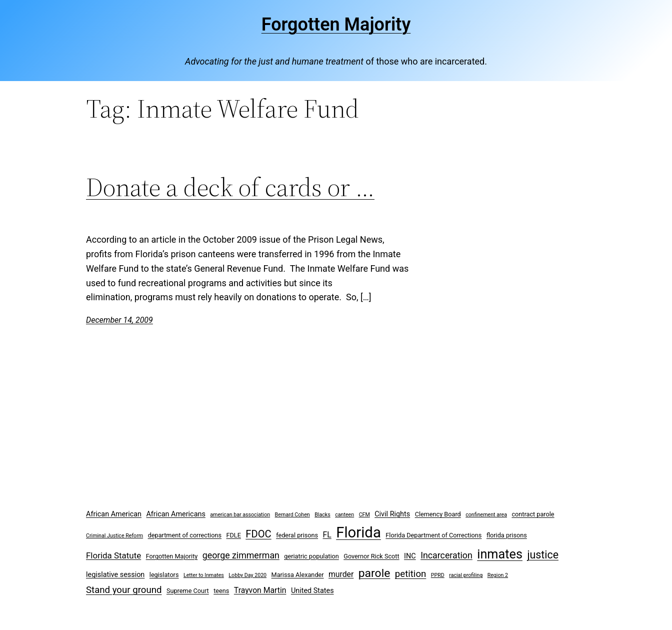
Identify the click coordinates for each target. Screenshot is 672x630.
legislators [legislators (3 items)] (164, 575)
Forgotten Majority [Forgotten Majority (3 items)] (172, 556)
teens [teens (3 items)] (221, 591)
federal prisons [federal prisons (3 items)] (297, 535)
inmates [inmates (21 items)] (500, 554)
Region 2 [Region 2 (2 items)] (498, 575)
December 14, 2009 (119, 320)
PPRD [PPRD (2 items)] (438, 575)
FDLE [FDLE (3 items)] (233, 535)
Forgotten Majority (336, 25)
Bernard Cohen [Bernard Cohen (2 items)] (292, 515)
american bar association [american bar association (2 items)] (240, 515)
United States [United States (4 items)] (312, 591)
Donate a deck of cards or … (230, 187)
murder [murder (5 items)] (341, 574)
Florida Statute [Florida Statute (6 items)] (113, 555)
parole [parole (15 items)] (374, 573)
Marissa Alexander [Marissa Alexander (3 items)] (298, 575)
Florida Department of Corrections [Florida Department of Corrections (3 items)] (433, 535)
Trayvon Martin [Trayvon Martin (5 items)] (260, 590)
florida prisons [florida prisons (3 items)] (507, 535)
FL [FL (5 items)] (327, 535)
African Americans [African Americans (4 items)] (175, 514)
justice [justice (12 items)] (543, 555)
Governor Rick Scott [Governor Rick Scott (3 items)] (371, 556)
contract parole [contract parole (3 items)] (533, 514)
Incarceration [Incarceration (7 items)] (446, 555)
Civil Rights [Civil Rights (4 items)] (392, 514)
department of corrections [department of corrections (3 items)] (185, 535)
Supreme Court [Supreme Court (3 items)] (188, 591)
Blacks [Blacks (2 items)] (322, 515)
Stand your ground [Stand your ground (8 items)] (124, 590)
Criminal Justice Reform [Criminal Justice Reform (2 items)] (114, 536)
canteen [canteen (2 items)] (344, 515)
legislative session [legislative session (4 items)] (115, 575)
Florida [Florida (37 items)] (358, 532)
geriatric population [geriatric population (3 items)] (311, 556)
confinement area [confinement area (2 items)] (486, 515)
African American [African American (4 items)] (114, 514)
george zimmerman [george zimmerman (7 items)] (241, 555)
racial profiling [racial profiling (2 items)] (466, 575)
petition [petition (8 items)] (411, 574)
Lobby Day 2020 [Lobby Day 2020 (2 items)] (247, 575)
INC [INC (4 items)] (410, 556)
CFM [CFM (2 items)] (364, 515)
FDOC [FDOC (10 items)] (258, 534)
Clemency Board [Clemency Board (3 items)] (438, 514)
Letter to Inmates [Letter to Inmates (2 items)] (204, 575)
